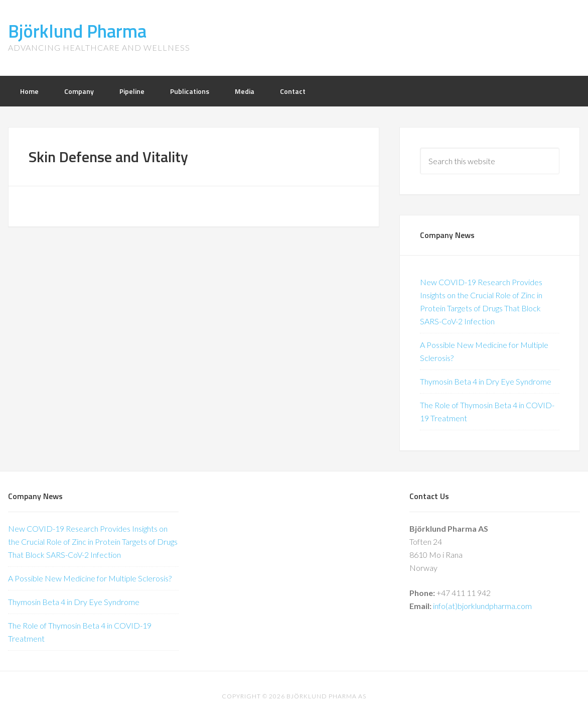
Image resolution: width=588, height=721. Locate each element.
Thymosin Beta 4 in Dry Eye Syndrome (486, 381)
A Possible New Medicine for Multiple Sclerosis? (90, 578)
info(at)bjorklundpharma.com (482, 606)
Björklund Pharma (77, 31)
